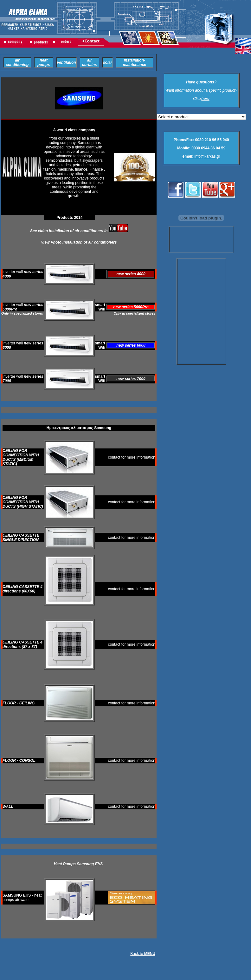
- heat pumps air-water (22, 898)
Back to (143, 954)
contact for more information (132, 457)
